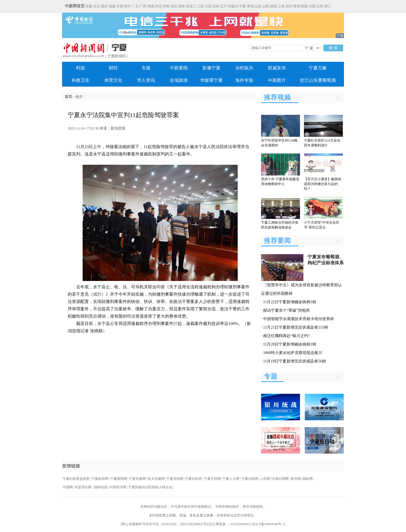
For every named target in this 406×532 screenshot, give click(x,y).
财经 (113, 68)
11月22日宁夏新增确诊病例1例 (290, 302)
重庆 (104, 6)
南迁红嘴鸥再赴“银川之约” (286, 336)
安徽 (89, 6)
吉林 (216, 6)
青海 (250, 6)
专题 (146, 68)
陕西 (273, 6)
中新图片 (277, 80)
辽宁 (224, 6)
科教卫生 (81, 80)
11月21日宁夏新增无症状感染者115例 (295, 327)
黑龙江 (191, 6)
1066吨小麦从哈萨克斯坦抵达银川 (293, 353)
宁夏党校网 (175, 479)
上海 (281, 6)
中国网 (68, 487)
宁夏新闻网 (119, 479)
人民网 (265, 479)
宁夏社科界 (193, 479)
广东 (135, 6)
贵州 (127, 6)
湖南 (182, 6)
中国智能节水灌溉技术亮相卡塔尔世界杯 (299, 319)
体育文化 (113, 80)
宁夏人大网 (231, 479)
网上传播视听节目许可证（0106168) (149, 524)
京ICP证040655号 (194, 524)
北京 (97, 6)
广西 (143, 6)
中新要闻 (179, 68)
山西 (266, 6)
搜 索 (333, 48)
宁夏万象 (318, 68)
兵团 (312, 6)
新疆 (304, 6)
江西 (208, 6)
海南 (151, 6)
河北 (158, 6)
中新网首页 (75, 6)
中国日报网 (280, 479)
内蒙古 (233, 6)
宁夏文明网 (212, 479)
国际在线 (101, 487)
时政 (81, 68)
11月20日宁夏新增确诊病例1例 (290, 344)
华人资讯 (146, 80)
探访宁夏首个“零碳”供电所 (286, 310)
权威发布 (277, 68)
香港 (297, 6)
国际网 (308, 479)
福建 (112, 6)
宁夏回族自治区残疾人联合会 (150, 487)
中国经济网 (118, 487)
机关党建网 (156, 479)
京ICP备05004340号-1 (268, 524)
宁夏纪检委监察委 (76, 479)
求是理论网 (83, 487)
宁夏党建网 (137, 479)
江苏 (200, 6)
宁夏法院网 (250, 479)
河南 (166, 6)
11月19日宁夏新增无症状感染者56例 (294, 361)
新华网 (296, 479)
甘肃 (120, 6)
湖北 (174, 6)
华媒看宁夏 (211, 80)
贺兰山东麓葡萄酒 (318, 80)
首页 (69, 97)
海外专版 (244, 80)
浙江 (328, 6)
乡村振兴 (244, 68)
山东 (258, 6)
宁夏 (242, 6)
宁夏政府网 (100, 479)
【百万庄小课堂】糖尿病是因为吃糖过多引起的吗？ (323, 184)
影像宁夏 (211, 68)
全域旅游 (179, 80)
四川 (289, 6)
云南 (320, 6)
